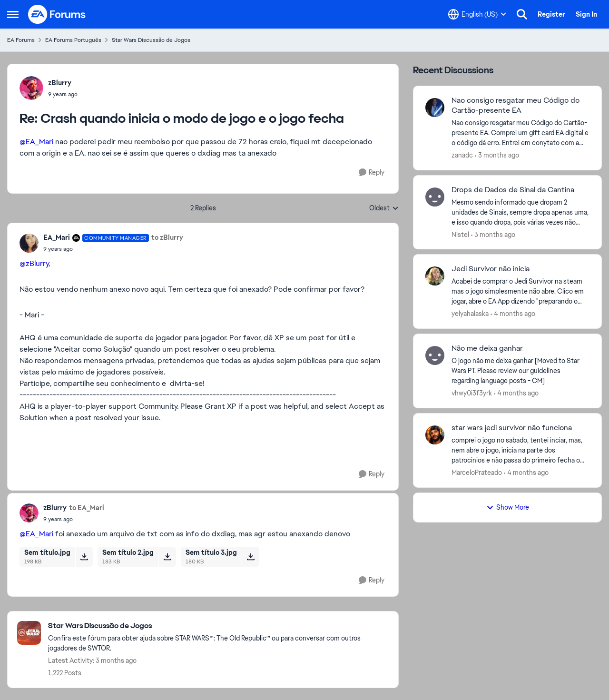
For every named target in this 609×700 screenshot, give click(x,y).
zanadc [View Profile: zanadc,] (462, 155)
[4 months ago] (513, 314)
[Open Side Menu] (13, 14)
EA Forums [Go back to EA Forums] (21, 40)
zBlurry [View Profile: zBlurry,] (60, 83)
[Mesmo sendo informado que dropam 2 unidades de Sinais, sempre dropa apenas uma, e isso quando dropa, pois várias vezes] (521, 212)
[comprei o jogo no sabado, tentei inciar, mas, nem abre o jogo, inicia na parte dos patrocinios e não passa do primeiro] (521, 450)
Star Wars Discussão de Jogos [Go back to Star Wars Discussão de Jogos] (151, 40)
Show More (508, 507)
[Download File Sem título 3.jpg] (250, 557)
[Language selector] (477, 14)
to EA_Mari (87, 508)
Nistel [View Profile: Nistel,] (460, 234)
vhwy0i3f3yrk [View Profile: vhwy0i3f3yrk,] (472, 393)
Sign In (586, 14)
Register (551, 14)
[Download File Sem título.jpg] (84, 557)
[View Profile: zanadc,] (435, 108)
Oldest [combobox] (384, 208)
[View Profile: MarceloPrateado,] (435, 435)
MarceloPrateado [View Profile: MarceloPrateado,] (477, 473)
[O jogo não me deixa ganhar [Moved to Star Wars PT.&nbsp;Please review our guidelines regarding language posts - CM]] (521, 371)
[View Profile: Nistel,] (435, 197)
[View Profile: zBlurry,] (31, 88)
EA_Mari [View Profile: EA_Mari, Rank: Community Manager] (57, 237)
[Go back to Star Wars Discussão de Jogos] (218, 626)
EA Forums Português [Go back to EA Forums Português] (73, 40)
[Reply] (372, 173)
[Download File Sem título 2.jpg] (167, 557)
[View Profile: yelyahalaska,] (435, 276)
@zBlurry (34, 263)
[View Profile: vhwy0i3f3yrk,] (435, 355)
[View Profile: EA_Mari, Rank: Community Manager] (29, 243)
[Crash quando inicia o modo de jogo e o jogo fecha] (63, 94)
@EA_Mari (36, 142)
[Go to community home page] (57, 14)
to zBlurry (167, 237)
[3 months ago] (497, 155)
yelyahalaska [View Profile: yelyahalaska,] (470, 314)
